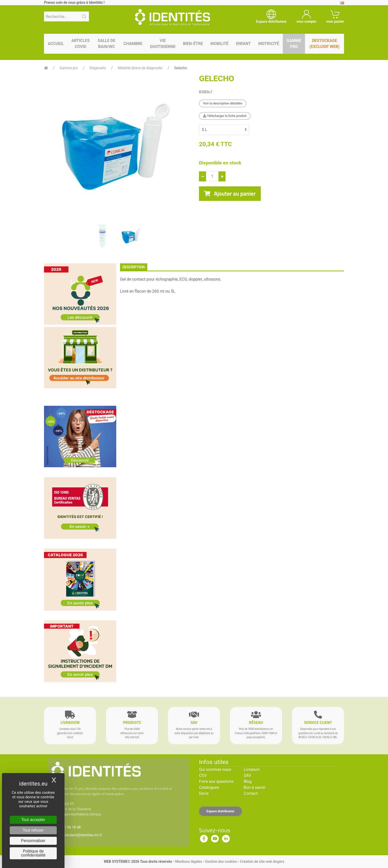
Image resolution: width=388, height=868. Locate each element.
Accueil (56, 44)
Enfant (243, 44)
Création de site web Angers (262, 862)
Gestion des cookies (221, 862)
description (134, 267)
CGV (203, 775)
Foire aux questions (216, 781)
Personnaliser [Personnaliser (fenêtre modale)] (33, 841)
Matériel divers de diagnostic (140, 68)
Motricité (269, 44)
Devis (204, 793)
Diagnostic (98, 68)
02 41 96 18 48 (69, 827)
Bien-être (193, 44)
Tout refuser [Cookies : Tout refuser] (33, 830)
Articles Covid (80, 44)
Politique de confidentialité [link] (33, 853)
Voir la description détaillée (223, 103)
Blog (248, 781)
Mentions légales (188, 862)
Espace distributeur (220, 811)
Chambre (133, 44)
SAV (247, 775)
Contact (251, 793)
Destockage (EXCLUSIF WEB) (324, 44)
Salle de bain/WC (106, 44)
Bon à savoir (255, 787)
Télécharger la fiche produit (225, 116)
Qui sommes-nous (215, 769)
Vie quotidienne (163, 44)
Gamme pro (294, 44)
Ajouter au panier (230, 194)
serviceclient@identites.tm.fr (80, 835)
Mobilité (219, 44)
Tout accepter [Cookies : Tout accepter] (33, 820)
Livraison (252, 769)
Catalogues (209, 787)
